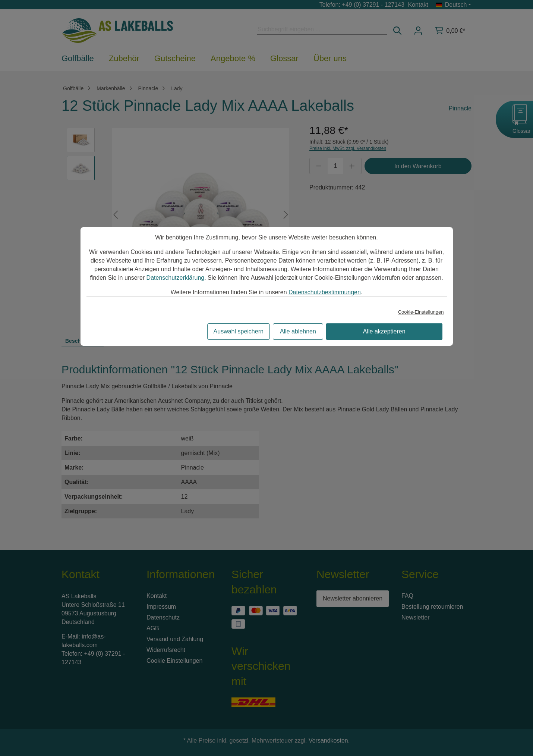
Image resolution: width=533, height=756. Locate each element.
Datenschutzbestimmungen (325, 292)
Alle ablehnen (298, 331)
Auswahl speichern (239, 331)
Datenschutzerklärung (176, 278)
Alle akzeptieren (384, 331)
